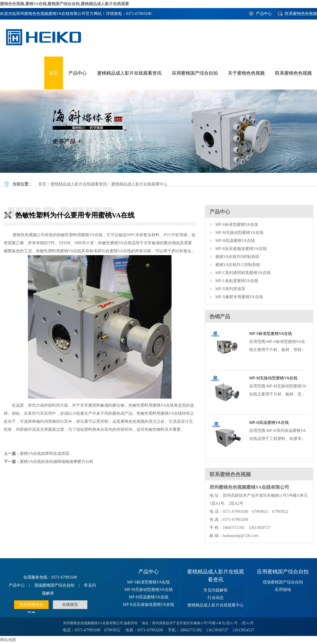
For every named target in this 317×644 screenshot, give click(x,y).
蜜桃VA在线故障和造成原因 (45, 454)
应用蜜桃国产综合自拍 (195, 73)
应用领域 (283, 590)
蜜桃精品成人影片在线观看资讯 (129, 73)
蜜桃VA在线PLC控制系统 (238, 265)
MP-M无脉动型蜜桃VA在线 (239, 233)
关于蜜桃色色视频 (246, 73)
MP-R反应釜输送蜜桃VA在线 (241, 249)
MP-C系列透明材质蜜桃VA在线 (243, 273)
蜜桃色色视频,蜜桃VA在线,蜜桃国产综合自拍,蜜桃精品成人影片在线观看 (65, 4)
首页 (53, 73)
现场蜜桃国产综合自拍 (54, 585)
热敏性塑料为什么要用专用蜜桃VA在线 (158, 131)
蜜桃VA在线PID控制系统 (237, 257)
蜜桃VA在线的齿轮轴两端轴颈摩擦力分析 (57, 462)
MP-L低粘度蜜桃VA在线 (237, 281)
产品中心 (264, 14)
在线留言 (70, 605)
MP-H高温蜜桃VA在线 (235, 241)
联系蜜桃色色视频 (301, 14)
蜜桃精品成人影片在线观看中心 (139, 184)
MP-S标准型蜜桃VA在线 (237, 225)
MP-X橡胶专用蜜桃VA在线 (239, 297)
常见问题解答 (216, 590)
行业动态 (216, 598)
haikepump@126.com (241, 536)
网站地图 (8, 640)
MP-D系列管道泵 (230, 289)
